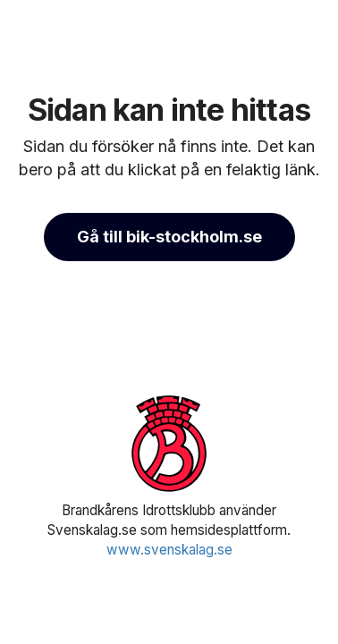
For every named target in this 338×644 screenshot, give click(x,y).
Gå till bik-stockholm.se (169, 237)
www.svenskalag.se (169, 550)
